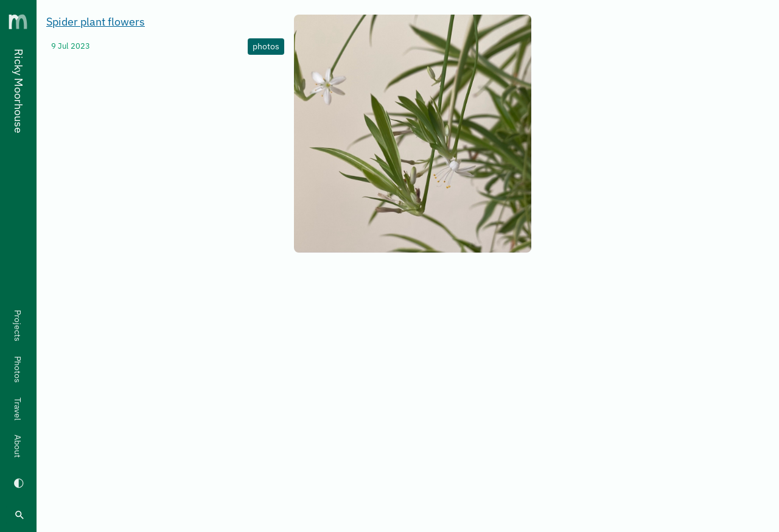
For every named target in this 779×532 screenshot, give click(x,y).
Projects (18, 326)
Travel (18, 409)
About (18, 446)
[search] (19, 515)
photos (266, 46)
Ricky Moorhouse (19, 91)
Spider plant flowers (96, 22)
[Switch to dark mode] (18, 482)
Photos (18, 369)
